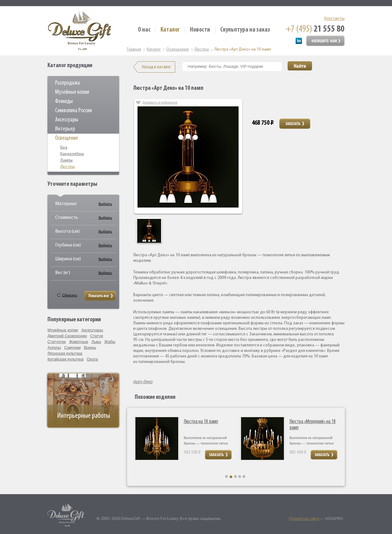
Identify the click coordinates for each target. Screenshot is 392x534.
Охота (92, 359)
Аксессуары (67, 120)
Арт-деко (143, 382)
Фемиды (64, 101)
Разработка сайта (304, 519)
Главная (134, 50)
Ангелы (54, 347)
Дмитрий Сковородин (67, 336)
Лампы (66, 160)
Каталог (170, 30)
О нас (144, 30)
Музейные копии (72, 92)
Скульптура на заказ (245, 30)
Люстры (68, 167)
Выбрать (105, 204)
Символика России (73, 111)
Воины (90, 347)
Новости (200, 30)
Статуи (96, 336)
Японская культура (65, 353)
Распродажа (68, 83)
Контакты (334, 19)
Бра (64, 148)
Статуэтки (57, 342)
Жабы (110, 342)
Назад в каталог (156, 67)
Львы (96, 342)
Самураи (73, 347)
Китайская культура (66, 359)
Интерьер (65, 129)
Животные (79, 342)
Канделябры (72, 154)
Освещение (67, 138)
